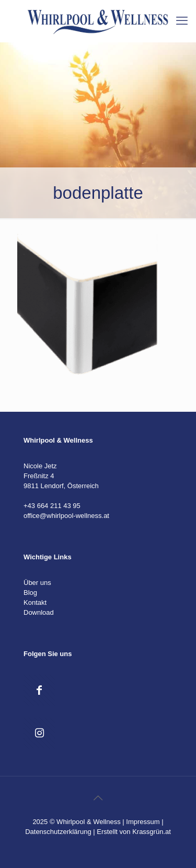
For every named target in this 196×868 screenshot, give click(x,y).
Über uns (37, 583)
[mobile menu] (182, 21)
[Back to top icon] (98, 798)
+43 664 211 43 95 (52, 506)
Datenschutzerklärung (58, 832)
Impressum (143, 822)
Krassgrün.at (152, 832)
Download (39, 612)
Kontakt (35, 602)
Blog (30, 593)
